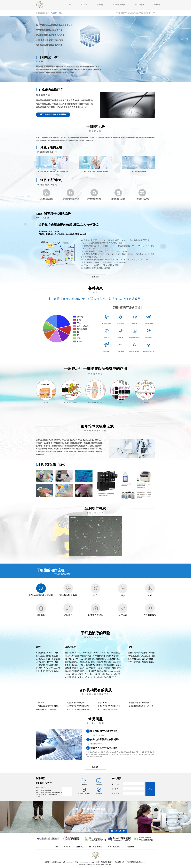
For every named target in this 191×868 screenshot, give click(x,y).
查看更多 (95, 277)
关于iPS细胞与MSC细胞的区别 (53, 114)
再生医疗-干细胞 (119, 5)
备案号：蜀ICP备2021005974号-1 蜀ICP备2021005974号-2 (95, 865)
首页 (70, 5)
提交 (150, 789)
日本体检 (84, 5)
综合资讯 (157, 5)
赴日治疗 (100, 5)
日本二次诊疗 (139, 5)
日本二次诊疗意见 (115, 847)
